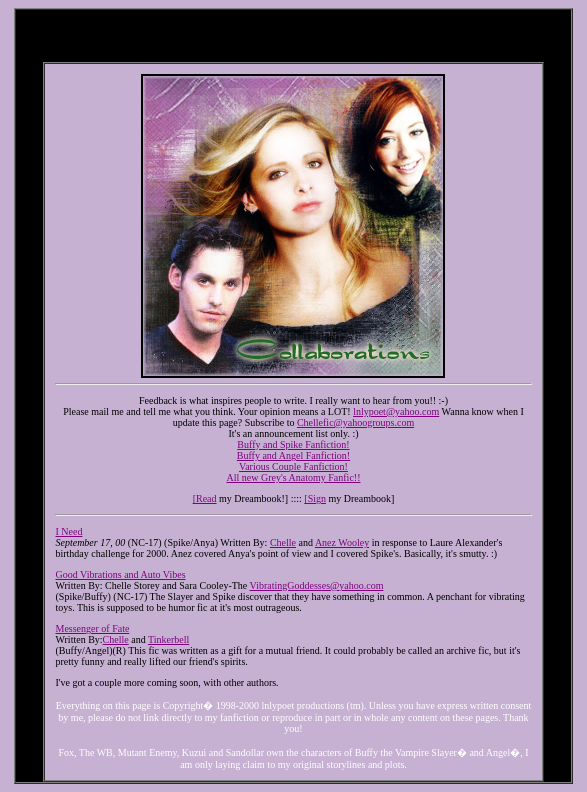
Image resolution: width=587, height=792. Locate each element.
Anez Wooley (342, 542)
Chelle (283, 542)
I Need (68, 531)
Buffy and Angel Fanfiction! (293, 455)
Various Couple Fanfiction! (293, 466)
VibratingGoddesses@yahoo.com (317, 585)
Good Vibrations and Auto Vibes (120, 574)
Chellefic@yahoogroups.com (355, 422)
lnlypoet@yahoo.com (396, 411)
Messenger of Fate (92, 628)
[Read (205, 498)
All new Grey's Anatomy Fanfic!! (293, 477)
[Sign (315, 498)
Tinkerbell (168, 639)
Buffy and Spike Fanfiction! (293, 444)
